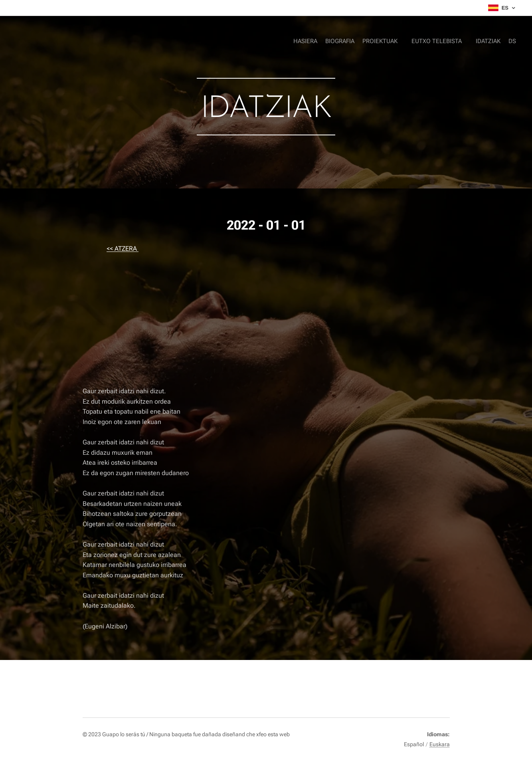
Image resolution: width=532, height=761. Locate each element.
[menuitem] (465, 42)
